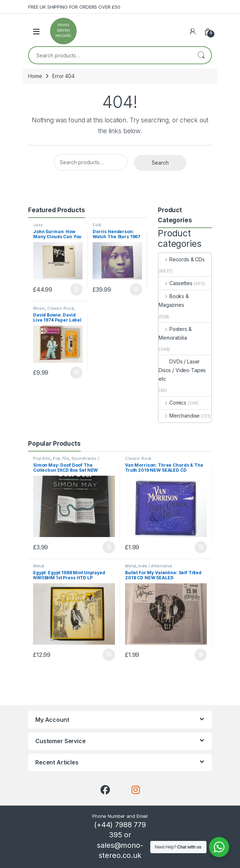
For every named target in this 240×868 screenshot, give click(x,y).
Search (201, 55)
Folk (97, 225)
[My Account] (193, 31)
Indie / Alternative (155, 566)
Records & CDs (182, 259)
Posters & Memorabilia (175, 333)
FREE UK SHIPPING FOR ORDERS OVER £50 (74, 7)
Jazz (38, 225)
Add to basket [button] (76, 289)
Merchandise (179, 416)
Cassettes (175, 283)
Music (39, 308)
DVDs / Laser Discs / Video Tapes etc (182, 370)
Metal (39, 566)
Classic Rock (60, 308)
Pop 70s (61, 458)
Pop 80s (42, 458)
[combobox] (110, 55)
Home (35, 76)
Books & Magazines (174, 300)
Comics (172, 403)
